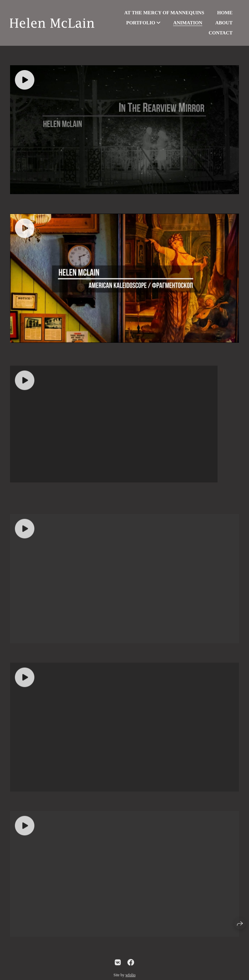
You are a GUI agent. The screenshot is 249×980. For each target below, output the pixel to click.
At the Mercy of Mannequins (164, 13)
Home (225, 13)
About (224, 23)
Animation (188, 23)
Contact (220, 33)
